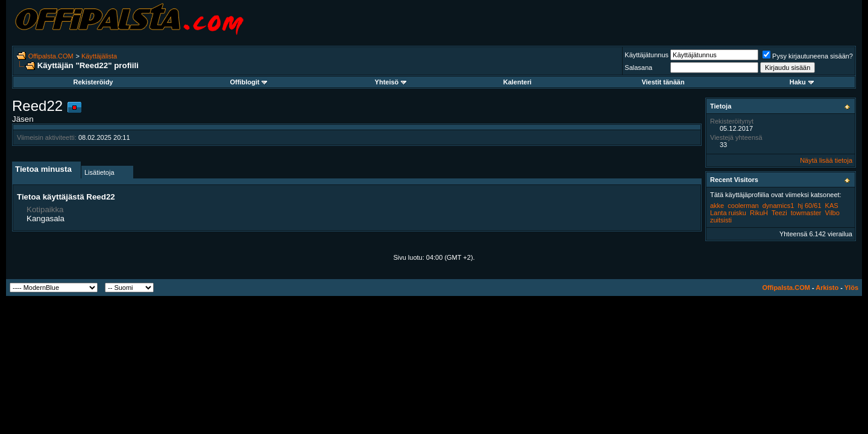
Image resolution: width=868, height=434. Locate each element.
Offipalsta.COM (51, 56)
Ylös (851, 288)
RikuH (759, 213)
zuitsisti (721, 220)
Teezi (779, 213)
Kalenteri (517, 82)
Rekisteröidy (93, 82)
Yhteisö (391, 82)
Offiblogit (248, 82)
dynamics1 (778, 206)
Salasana (638, 68)
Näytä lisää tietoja (826, 160)
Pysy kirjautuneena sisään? (808, 56)
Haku (802, 82)
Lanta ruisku (728, 213)
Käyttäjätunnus (646, 55)
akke (717, 206)
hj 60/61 (809, 206)
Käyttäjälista (99, 56)
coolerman (743, 206)
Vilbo (832, 213)
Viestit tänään (663, 82)
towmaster (806, 213)
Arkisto (827, 288)
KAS (832, 206)
